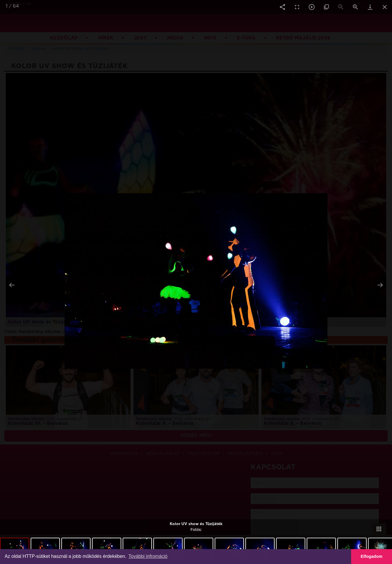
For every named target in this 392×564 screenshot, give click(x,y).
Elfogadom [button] (372, 556)
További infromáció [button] (148, 556)
